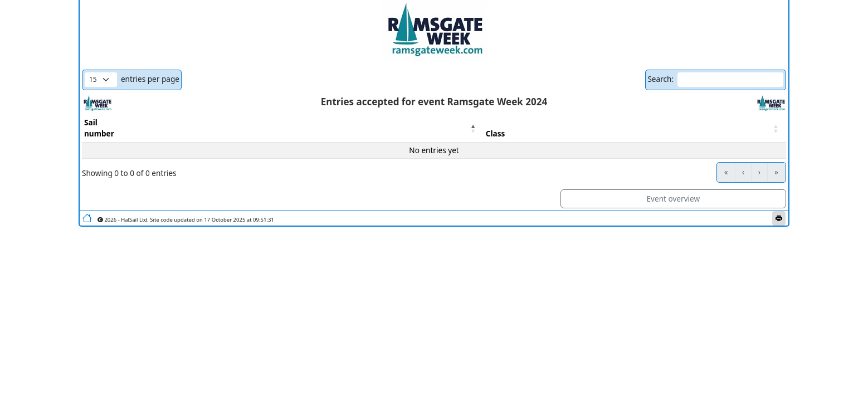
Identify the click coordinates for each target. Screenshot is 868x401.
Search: (660, 79)
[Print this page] (779, 218)
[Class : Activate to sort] (635, 128)
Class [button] (496, 133)
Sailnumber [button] (99, 128)
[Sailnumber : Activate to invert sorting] (283, 128)
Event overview (674, 199)
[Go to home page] (87, 218)
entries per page (150, 79)
